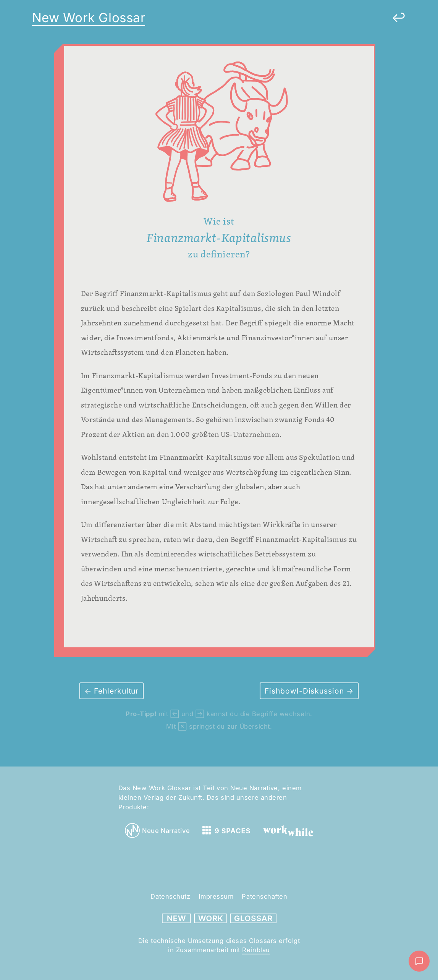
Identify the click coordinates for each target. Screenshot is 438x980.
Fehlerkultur (115, 691)
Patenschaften (264, 896)
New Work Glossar (89, 18)
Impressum (216, 896)
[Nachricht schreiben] (419, 961)
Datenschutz (170, 896)
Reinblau (256, 950)
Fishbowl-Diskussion (305, 691)
